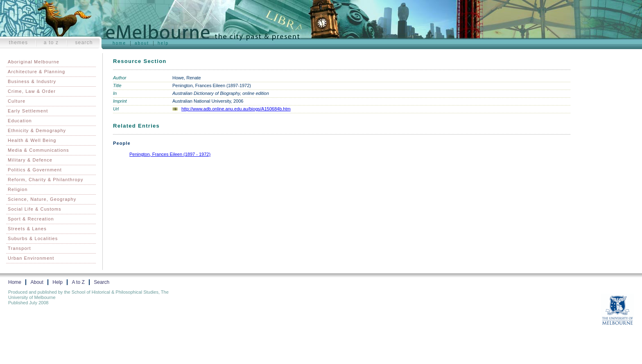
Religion (18, 189)
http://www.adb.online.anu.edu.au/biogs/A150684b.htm (236, 109)
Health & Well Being (32, 140)
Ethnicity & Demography (37, 130)
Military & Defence (30, 160)
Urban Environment (31, 258)
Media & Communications (38, 150)
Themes (19, 43)
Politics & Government (35, 170)
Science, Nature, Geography (42, 199)
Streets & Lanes (27, 229)
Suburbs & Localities (33, 238)
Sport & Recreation (31, 219)
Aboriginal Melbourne (34, 62)
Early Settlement (28, 111)
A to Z (51, 43)
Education (20, 121)
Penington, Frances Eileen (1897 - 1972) (170, 154)
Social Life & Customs (35, 209)
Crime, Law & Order (32, 91)
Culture (17, 101)
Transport (19, 248)
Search (84, 43)
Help (163, 43)
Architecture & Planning (36, 72)
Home (119, 43)
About (142, 43)
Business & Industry (32, 81)
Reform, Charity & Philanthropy (46, 180)
